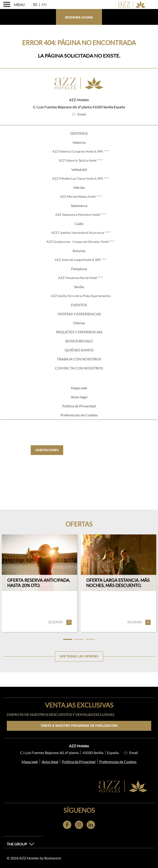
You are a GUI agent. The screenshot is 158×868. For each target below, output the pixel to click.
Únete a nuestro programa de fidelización (79, 726)
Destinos (79, 133)
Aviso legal (79, 397)
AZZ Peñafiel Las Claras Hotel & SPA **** (81, 178)
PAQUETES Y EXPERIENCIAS (79, 332)
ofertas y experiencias (79, 314)
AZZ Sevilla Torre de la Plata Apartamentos (81, 296)
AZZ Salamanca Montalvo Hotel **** (81, 215)
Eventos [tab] (116, 450)
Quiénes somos (79, 350)
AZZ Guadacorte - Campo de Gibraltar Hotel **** (81, 242)
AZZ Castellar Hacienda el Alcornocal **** (81, 233)
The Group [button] (21, 844)
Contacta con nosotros (79, 368)
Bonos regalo (79, 341)
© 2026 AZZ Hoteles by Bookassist (34, 858)
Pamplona (79, 269)
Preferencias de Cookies (79, 415)
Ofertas (79, 323)
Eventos (79, 305)
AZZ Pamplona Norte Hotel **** (81, 278)
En (44, 4)
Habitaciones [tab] (47, 450)
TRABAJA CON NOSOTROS (79, 359)
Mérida (79, 187)
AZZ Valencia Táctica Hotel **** (81, 160)
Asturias (79, 251)
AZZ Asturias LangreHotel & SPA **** (81, 260)
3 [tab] (90, 639)
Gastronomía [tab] (84, 450)
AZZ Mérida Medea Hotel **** (81, 196)
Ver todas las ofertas (79, 656)
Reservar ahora (79, 17)
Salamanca (79, 205)
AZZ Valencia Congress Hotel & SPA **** (81, 151)
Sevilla (79, 287)
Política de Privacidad (79, 406)
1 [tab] (68, 639)
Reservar (60, 622)
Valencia (79, 142)
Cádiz (79, 224)
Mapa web (79, 388)
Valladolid (79, 169)
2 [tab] (79, 639)
